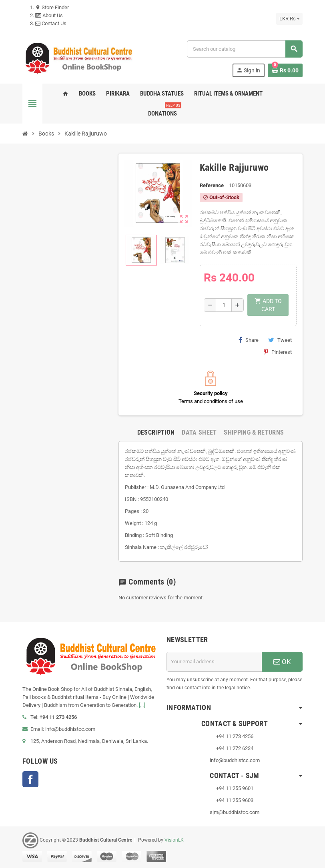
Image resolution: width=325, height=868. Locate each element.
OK (282, 662)
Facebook (30, 779)
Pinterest (278, 352)
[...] (142, 705)
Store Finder (52, 7)
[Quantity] (224, 305)
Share (249, 340)
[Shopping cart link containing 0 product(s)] (285, 70)
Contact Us (51, 23)
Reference (212, 185)
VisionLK (174, 840)
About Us (49, 15)
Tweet (280, 340)
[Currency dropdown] (289, 19)
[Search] (245, 49)
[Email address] (214, 662)
